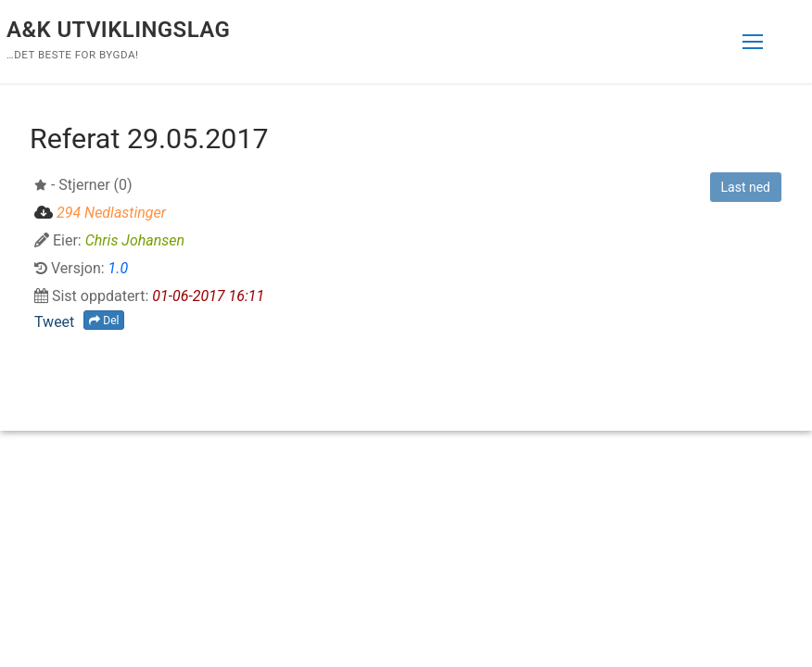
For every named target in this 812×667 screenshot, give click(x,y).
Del (104, 321)
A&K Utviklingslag (118, 30)
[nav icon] (753, 42)
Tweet (54, 322)
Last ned (746, 187)
